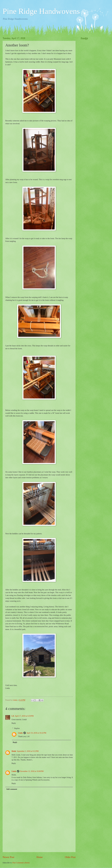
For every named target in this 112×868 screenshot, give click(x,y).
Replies (17, 728)
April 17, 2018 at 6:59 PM (24, 716)
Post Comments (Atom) (21, 863)
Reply (14, 723)
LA (13, 716)
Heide (14, 751)
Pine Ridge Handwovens (41, 11)
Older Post (70, 857)
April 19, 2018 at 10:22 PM (36, 733)
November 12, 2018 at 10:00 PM (32, 771)
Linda (20, 733)
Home (40, 857)
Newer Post (8, 857)
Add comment (12, 789)
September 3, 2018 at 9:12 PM (28, 751)
